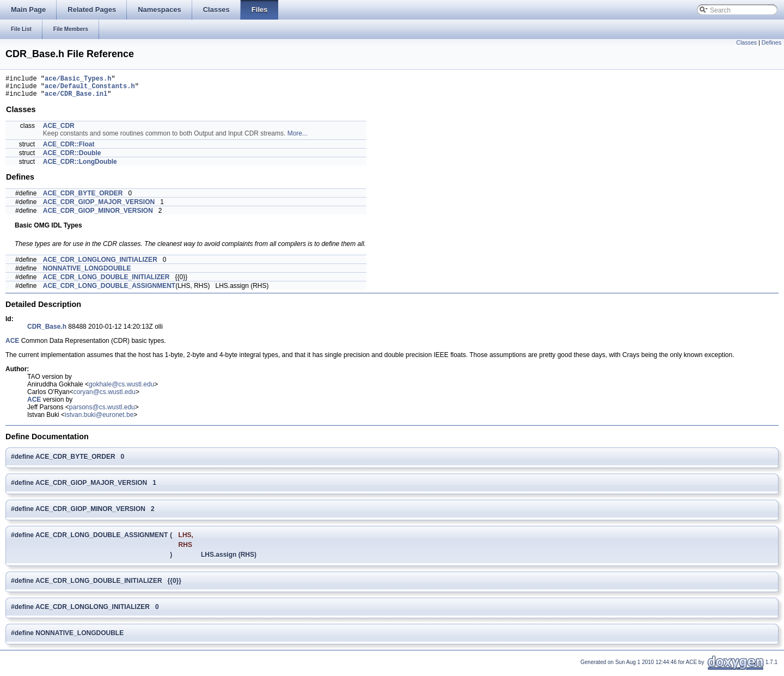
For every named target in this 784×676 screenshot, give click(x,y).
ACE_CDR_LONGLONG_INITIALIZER (100, 265)
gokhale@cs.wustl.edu (121, 389)
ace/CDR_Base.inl (76, 98)
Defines (771, 42)
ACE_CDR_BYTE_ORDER (83, 198)
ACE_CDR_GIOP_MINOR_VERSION (98, 216)
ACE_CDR (59, 131)
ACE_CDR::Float (69, 149)
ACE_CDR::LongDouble (80, 167)
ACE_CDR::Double (72, 158)
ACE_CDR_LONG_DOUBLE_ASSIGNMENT (109, 291)
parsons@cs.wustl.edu (102, 412)
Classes (746, 42)
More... (298, 138)
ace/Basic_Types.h (78, 80)
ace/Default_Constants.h (90, 89)
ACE (12, 346)
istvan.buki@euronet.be (99, 420)
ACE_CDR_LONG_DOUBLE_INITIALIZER (106, 282)
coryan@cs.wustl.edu (105, 397)
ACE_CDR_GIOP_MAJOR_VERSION (99, 207)
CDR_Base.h (47, 331)
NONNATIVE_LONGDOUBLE (87, 273)
